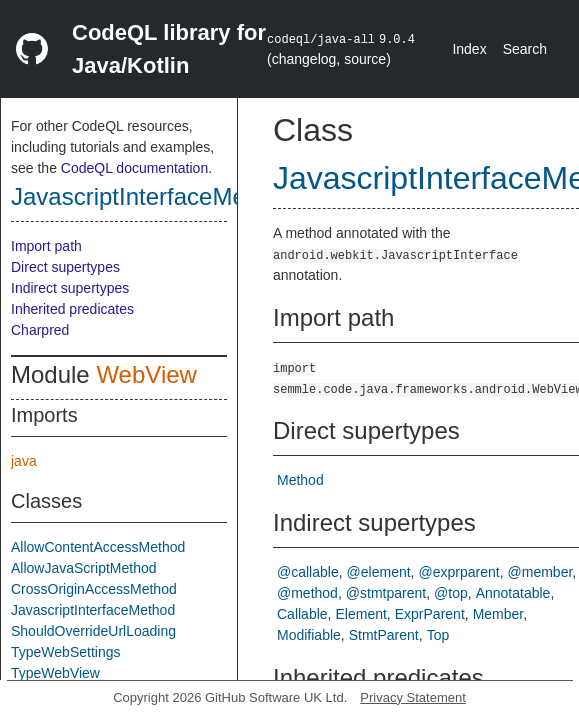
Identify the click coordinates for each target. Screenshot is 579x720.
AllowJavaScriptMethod (84, 568)
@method (307, 593)
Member (498, 614)
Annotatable (513, 593)
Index (469, 49)
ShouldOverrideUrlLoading (93, 631)
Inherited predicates (72, 309)
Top (438, 635)
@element (379, 572)
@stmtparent (386, 593)
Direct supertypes (65, 267)
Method (300, 480)
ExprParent (430, 614)
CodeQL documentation (134, 168)
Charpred (40, 330)
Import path (46, 246)
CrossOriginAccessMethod (94, 589)
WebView (146, 374)
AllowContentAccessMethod (98, 547)
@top (451, 593)
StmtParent (384, 635)
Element (360, 614)
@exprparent (459, 572)
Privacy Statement (413, 697)
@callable (308, 572)
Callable (302, 614)
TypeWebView (55, 673)
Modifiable (309, 635)
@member (540, 572)
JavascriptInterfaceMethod (151, 196)
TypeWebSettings (65, 652)
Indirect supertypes (70, 288)
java (24, 461)
